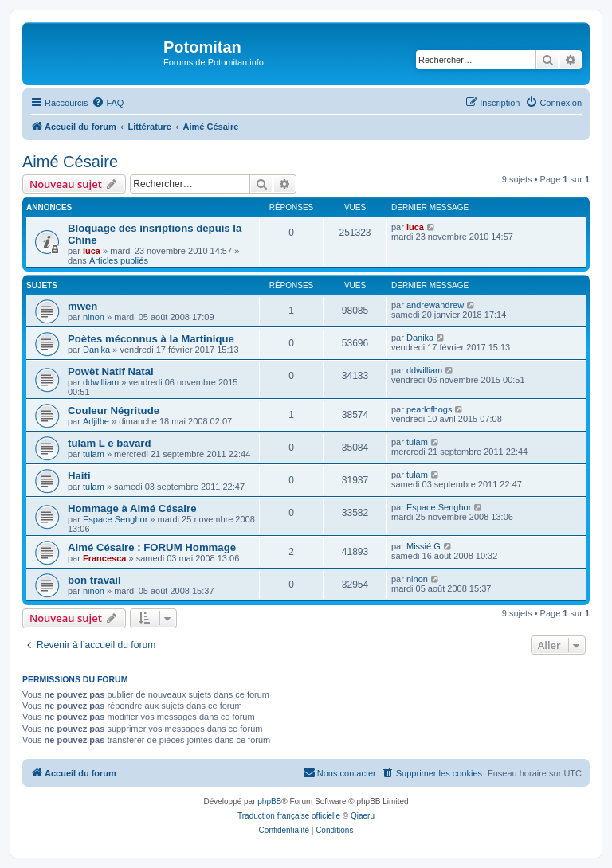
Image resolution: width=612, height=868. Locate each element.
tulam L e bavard (110, 443)
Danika (96, 350)
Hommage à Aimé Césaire (132, 508)
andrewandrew (435, 305)
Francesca (104, 558)
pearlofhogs (430, 409)
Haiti (79, 476)
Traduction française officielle (289, 816)
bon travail (94, 580)
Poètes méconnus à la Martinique (151, 339)
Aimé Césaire (70, 162)
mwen (82, 306)
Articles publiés (119, 260)
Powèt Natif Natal (111, 371)
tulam (94, 454)
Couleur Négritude (114, 411)
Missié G (424, 546)
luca (92, 251)
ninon (94, 317)
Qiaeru (363, 816)
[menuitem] (108, 103)
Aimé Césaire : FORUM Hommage (152, 547)
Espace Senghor (115, 519)
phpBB (269, 802)
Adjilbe (96, 421)
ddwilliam (101, 382)
